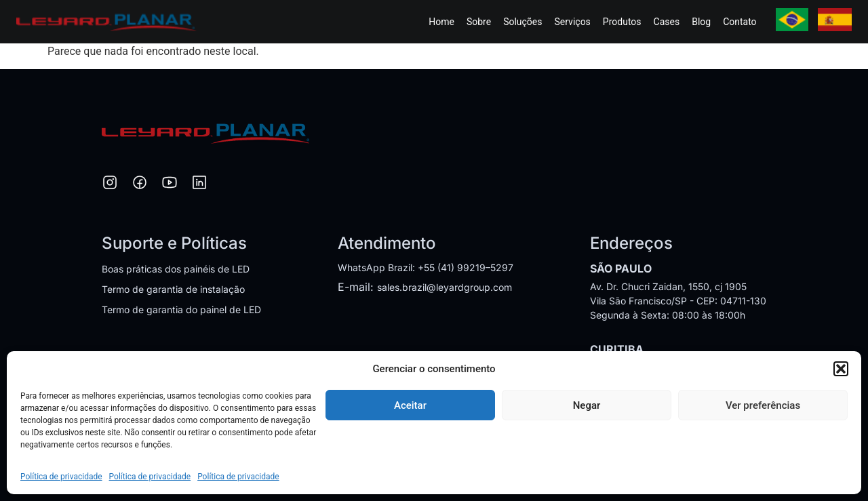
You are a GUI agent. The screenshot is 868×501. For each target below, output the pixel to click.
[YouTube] (170, 184)
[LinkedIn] (199, 184)
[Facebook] (140, 184)
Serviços (573, 22)
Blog (701, 22)
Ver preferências (763, 405)
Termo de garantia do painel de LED (181, 309)
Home (441, 22)
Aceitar (410, 405)
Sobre (479, 22)
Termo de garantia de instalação (173, 289)
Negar (587, 405)
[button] (841, 369)
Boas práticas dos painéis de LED (176, 269)
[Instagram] (110, 184)
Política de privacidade (61, 477)
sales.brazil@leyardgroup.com (445, 287)
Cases (667, 22)
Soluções (522, 22)
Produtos (622, 22)
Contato (739, 22)
